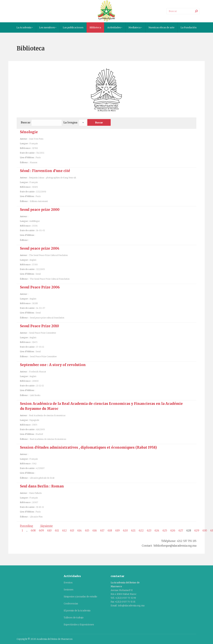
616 (95, 530)
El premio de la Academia (77, 611)
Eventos (68, 583)
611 (57, 530)
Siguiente (46, 526)
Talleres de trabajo (74, 618)
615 (87, 530)
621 (133, 530)
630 (205, 530)
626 (173, 530)
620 (125, 530)
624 (157, 530)
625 (165, 530)
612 (64, 530)
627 (181, 530)
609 (41, 530)
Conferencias (71, 604)
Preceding (27, 526)
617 (102, 530)
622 (141, 530)
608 (33, 530)
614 (80, 530)
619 (117, 530)
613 (72, 530)
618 (110, 530)
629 (197, 530)
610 (49, 530)
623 (149, 530)
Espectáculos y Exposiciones (79, 625)
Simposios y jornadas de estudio (80, 597)
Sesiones (69, 590)
